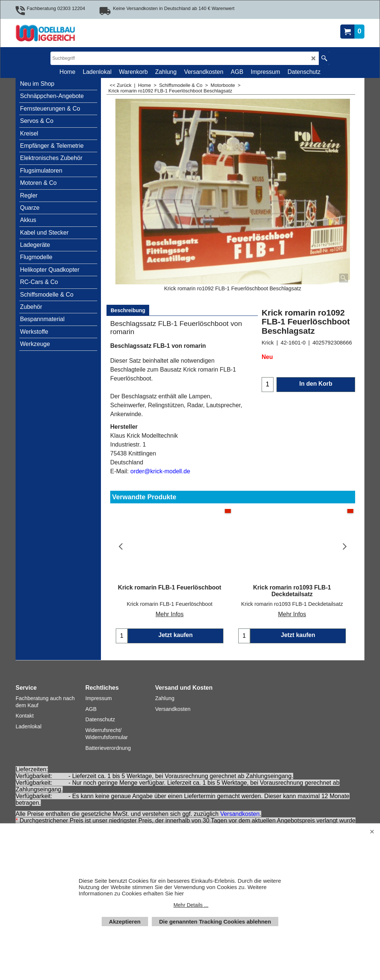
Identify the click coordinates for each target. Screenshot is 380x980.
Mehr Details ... (191, 905)
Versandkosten (240, 814)
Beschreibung (128, 310)
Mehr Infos (170, 607)
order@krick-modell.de (160, 471)
